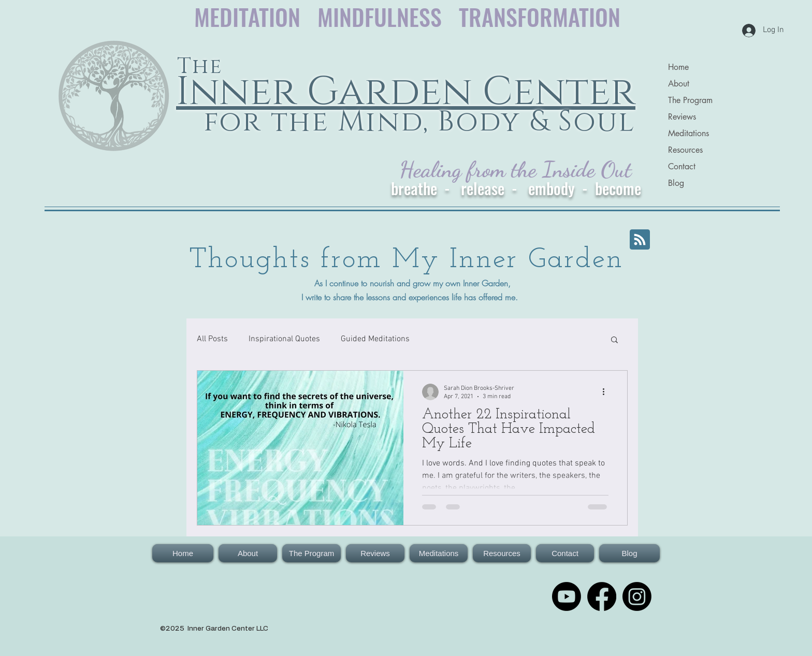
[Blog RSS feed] (640, 240)
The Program (690, 100)
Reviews (682, 117)
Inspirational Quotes (284, 339)
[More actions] (607, 392)
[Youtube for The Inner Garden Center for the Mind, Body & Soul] (567, 596)
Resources (685, 150)
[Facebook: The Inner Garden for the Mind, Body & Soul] (602, 596)
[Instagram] (637, 596)
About (679, 84)
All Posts (212, 339)
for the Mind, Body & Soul (415, 122)
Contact (682, 166)
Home (678, 67)
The (200, 67)
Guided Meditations (375, 339)
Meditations (688, 133)
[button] (614, 340)
